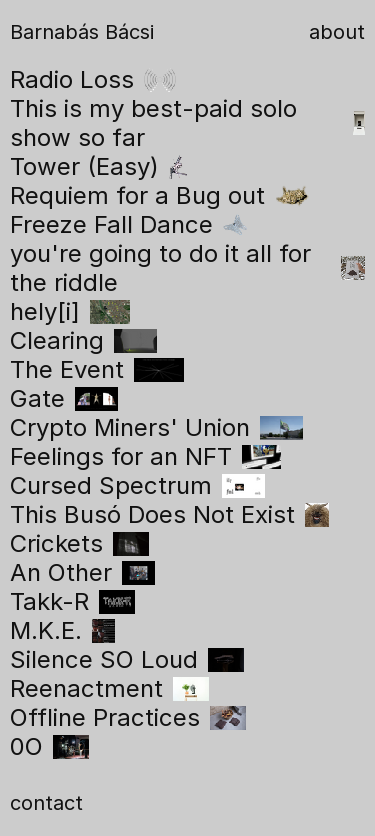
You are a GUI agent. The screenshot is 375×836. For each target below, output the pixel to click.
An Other (82, 572)
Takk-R (72, 601)
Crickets (79, 543)
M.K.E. (62, 630)
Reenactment (109, 688)
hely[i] (70, 311)
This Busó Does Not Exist (169, 514)
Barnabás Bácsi (82, 32)
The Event (97, 369)
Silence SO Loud (127, 659)
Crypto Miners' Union (156, 427)
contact (46, 803)
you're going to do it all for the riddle (187, 268)
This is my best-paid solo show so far (187, 123)
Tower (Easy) (99, 166)
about (337, 32)
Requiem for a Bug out (160, 195)
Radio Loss (93, 79)
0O (49, 746)
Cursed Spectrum (137, 485)
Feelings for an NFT (145, 456)
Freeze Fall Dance (128, 224)
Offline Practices (128, 717)
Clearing (83, 340)
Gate (64, 398)
